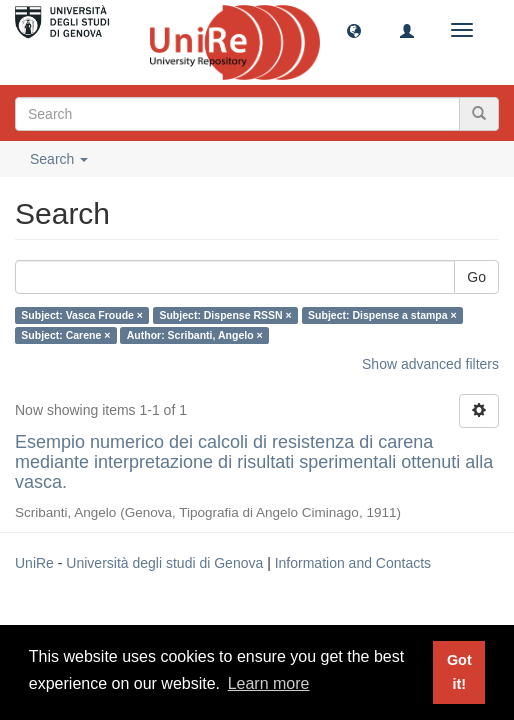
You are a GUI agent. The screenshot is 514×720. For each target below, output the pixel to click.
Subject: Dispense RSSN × (225, 315)
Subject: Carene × (65, 335)
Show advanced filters (430, 364)
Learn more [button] (269, 683)
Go (476, 277)
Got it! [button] (459, 672)
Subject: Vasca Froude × (82, 315)
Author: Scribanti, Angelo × (195, 335)
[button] (354, 30)
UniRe (34, 563)
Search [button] (59, 159)
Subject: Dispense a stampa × (382, 315)
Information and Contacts (353, 563)
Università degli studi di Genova (164, 563)
